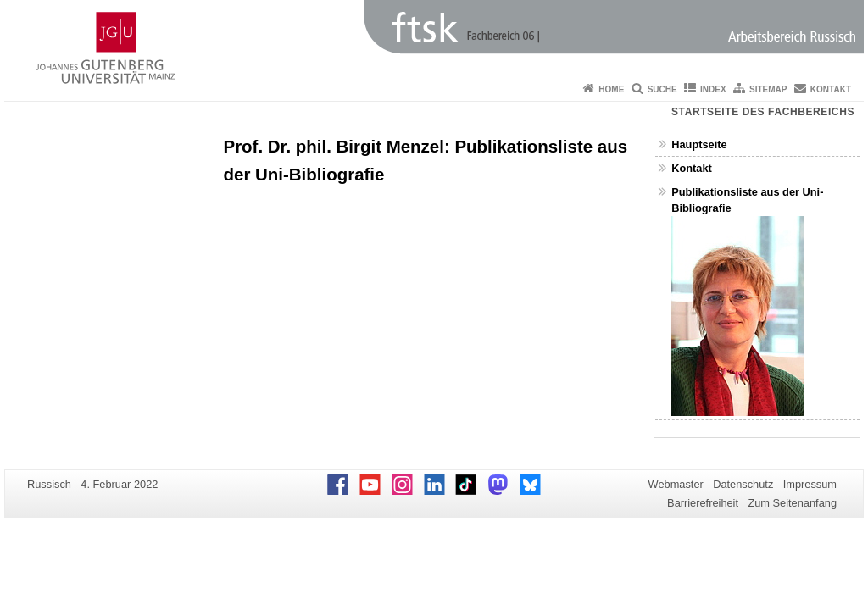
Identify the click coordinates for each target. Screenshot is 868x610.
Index (713, 89)
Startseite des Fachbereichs (763, 112)
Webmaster (676, 484)
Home (611, 89)
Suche (662, 89)
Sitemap (768, 89)
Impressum (810, 484)
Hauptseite (699, 144)
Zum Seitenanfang (792, 503)
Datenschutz (743, 484)
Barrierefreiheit (703, 503)
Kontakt (831, 89)
